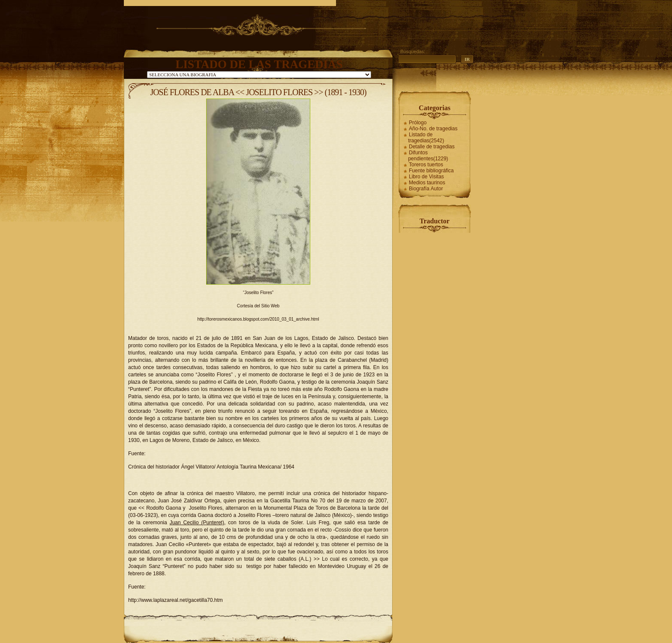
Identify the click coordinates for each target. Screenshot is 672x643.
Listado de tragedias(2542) (426, 138)
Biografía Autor (426, 189)
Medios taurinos (427, 183)
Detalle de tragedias (432, 147)
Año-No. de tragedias (433, 129)
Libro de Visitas (426, 177)
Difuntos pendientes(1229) (428, 156)
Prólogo (418, 123)
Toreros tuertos (426, 165)
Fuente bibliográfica (431, 171)
